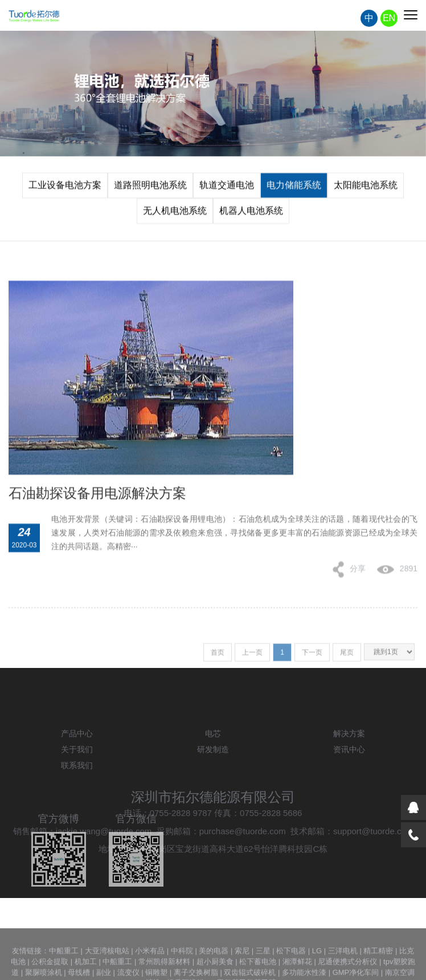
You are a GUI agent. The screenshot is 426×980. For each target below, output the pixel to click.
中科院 (182, 966)
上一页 (252, 657)
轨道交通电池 (227, 188)
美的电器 (214, 966)
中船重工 (64, 966)
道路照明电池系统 (150, 188)
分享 (349, 580)
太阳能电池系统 (366, 188)
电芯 (213, 758)
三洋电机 (343, 966)
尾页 (347, 657)
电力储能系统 (294, 188)
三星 (263, 966)
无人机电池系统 (175, 213)
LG (317, 966)
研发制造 (213, 774)
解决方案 (349, 758)
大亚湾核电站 (107, 966)
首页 (218, 657)
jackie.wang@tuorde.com (104, 856)
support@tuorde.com (373, 856)
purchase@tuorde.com (243, 856)
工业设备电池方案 (65, 188)
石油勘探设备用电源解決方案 (97, 504)
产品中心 (77, 758)
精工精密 (378, 966)
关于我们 (77, 774)
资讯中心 (349, 774)
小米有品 (150, 966)
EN (389, 19)
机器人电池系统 (251, 213)
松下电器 (291, 966)
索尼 (242, 966)
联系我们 (77, 790)
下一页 (312, 657)
